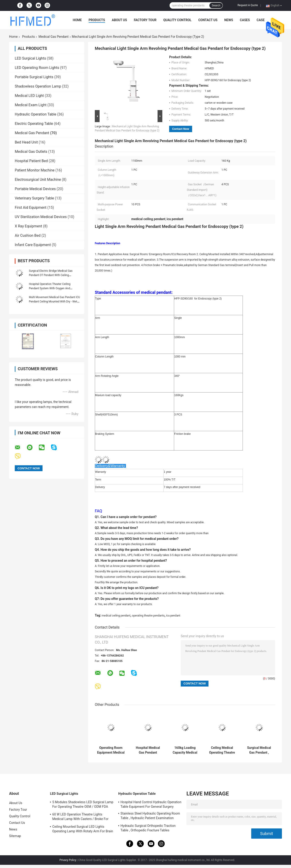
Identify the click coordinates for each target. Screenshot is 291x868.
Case (261, 20)
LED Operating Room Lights (37, 68)
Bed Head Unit (26, 142)
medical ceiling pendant (116, 616)
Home (77, 20)
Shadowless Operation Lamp (38, 86)
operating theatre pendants (148, 616)
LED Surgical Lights (30, 58)
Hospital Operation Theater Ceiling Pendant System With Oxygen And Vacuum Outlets (50, 288)
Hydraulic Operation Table (35, 114)
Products (97, 20)
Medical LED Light (29, 96)
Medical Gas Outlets (31, 152)
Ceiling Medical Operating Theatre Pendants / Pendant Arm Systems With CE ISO (222, 750)
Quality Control (177, 20)
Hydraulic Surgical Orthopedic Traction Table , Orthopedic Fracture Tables (148, 828)
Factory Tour (145, 20)
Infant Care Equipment (33, 245)
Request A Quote (248, 5)
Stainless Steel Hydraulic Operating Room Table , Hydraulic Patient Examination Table (150, 816)
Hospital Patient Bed (31, 161)
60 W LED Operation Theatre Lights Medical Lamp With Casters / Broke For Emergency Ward (80, 817)
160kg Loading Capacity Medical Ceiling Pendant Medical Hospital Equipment (185, 750)
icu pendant (173, 616)
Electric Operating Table (34, 124)
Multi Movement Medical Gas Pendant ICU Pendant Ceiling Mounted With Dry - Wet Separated (54, 302)
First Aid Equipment (31, 208)
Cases (245, 20)
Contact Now (181, 129)
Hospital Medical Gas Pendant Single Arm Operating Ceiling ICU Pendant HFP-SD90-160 (148, 750)
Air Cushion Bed (28, 235)
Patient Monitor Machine (35, 170)
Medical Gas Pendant (53, 37)
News (229, 20)
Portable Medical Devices (35, 189)
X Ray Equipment (28, 226)
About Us (119, 20)
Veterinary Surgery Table (34, 198)
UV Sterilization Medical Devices (41, 217)
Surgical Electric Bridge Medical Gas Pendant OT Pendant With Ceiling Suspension (51, 275)
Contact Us (208, 20)
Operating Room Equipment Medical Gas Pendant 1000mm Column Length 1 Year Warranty (111, 750)
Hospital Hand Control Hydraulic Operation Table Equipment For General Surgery (151, 804)
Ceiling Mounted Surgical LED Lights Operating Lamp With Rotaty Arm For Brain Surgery (83, 830)
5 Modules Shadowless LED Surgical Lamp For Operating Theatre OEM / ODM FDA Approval (83, 805)
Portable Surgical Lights (34, 77)
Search (216, 5)
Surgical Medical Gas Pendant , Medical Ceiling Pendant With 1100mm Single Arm (259, 750)
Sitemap (15, 836)
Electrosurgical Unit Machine (38, 180)
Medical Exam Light (31, 105)
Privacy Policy (68, 860)
